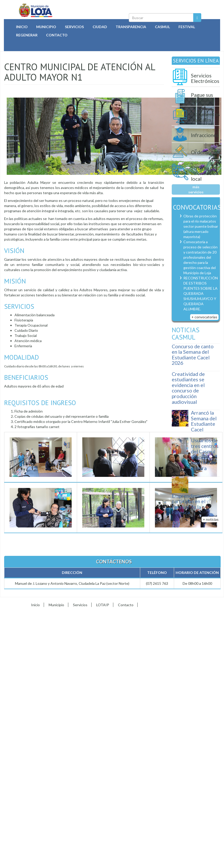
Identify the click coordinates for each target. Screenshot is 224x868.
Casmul (162, 27)
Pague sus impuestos (203, 98)
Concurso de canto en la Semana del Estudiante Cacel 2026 (193, 355)
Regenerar (27, 35)
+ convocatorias (204, 317)
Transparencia (131, 27)
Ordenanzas (204, 152)
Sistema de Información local (205, 173)
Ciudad (100, 27)
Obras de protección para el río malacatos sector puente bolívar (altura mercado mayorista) (201, 226)
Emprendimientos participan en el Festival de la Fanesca (192, 504)
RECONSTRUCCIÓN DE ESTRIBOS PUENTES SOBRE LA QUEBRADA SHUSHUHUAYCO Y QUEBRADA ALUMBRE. (201, 293)
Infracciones (205, 135)
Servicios (74, 27)
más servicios (196, 189)
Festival (187, 27)
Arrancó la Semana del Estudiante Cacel (204, 421)
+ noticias (211, 519)
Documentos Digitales (205, 117)
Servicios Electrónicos (205, 78)
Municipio (46, 27)
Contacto (57, 35)
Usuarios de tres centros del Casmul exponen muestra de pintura (205, 454)
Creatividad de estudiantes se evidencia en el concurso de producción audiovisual (188, 388)
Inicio (22, 27)
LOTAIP (103, 605)
